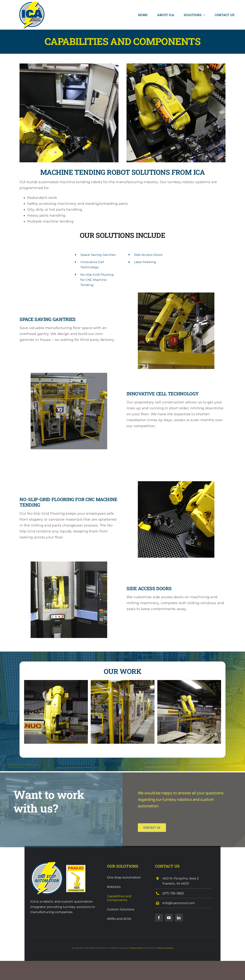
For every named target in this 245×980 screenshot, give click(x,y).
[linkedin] (179, 918)
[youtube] (169, 918)
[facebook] (159, 918)
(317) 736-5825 (173, 893)
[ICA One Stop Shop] (47, 863)
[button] (27, 712)
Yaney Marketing (165, 948)
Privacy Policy (136, 948)
